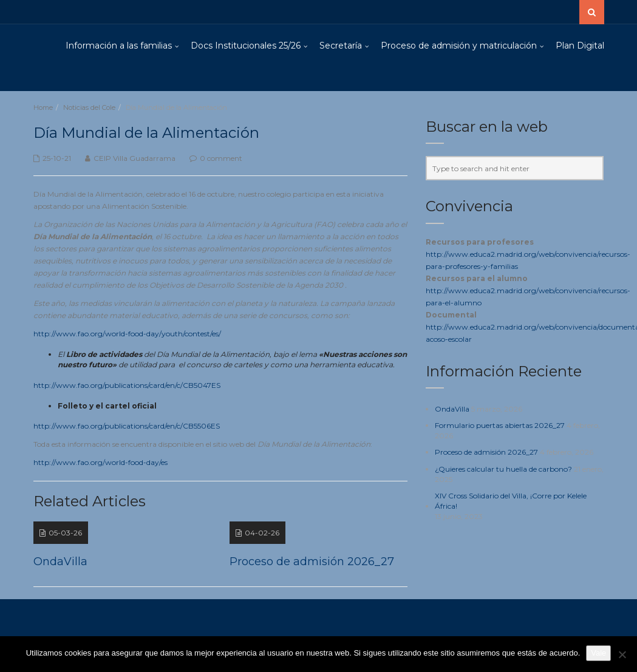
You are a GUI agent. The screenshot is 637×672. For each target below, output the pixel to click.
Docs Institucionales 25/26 (246, 46)
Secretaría (341, 46)
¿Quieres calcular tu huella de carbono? (503, 469)
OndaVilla (452, 409)
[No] (622, 654)
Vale (598, 653)
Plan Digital (580, 46)
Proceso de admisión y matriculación (459, 46)
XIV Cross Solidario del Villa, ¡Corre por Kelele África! (511, 501)
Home (43, 107)
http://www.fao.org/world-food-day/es (100, 462)
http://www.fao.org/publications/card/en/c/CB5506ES (127, 426)
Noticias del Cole (89, 107)
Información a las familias (119, 46)
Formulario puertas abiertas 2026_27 (500, 425)
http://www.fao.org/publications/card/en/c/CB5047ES (127, 385)
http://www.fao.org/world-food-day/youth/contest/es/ (127, 334)
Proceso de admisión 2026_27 (486, 452)
